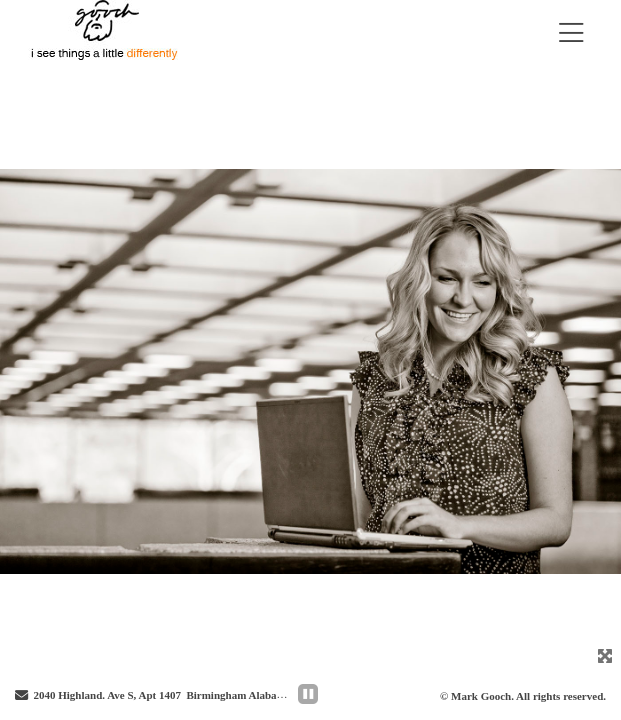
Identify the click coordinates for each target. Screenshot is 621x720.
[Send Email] (21, 696)
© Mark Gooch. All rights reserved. (523, 696)
